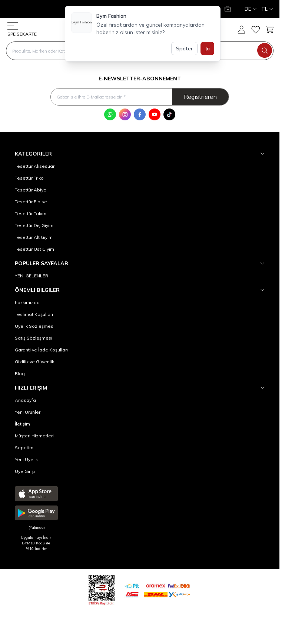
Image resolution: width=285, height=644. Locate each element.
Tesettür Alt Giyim (34, 237)
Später (184, 49)
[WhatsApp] (110, 114)
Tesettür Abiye (31, 190)
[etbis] (102, 589)
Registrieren (200, 97)
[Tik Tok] (169, 114)
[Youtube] (155, 114)
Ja (207, 49)
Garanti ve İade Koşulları (41, 350)
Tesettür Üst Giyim (34, 249)
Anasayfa (25, 400)
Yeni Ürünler (28, 412)
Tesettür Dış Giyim (34, 225)
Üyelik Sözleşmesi (35, 326)
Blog (20, 373)
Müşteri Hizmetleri (34, 436)
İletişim (22, 424)
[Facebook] (140, 114)
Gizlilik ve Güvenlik (34, 362)
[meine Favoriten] (255, 30)
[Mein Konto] (229, 9)
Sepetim (24, 448)
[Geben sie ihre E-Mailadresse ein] (140, 97)
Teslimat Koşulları (34, 314)
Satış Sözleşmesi (34, 338)
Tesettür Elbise (31, 202)
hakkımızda (27, 302)
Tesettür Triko (29, 178)
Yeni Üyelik (26, 459)
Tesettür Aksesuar (35, 166)
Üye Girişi (25, 471)
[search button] (265, 50)
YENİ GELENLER (32, 276)
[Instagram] (125, 114)
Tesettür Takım (31, 213)
